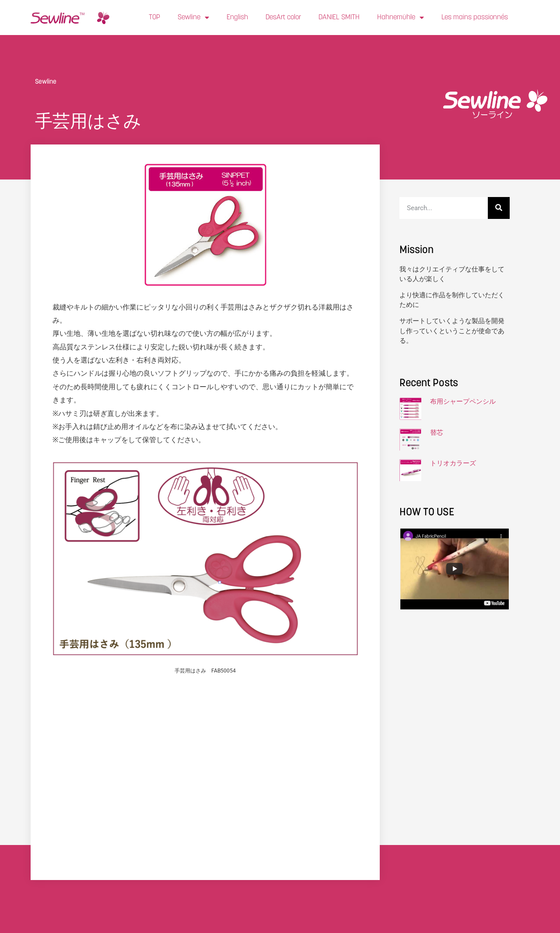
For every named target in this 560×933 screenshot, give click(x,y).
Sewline (193, 18)
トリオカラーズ (453, 463)
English (237, 18)
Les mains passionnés (475, 18)
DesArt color (283, 18)
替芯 (437, 433)
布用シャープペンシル (463, 401)
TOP (154, 18)
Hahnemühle (401, 18)
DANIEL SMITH (339, 18)
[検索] (499, 208)
